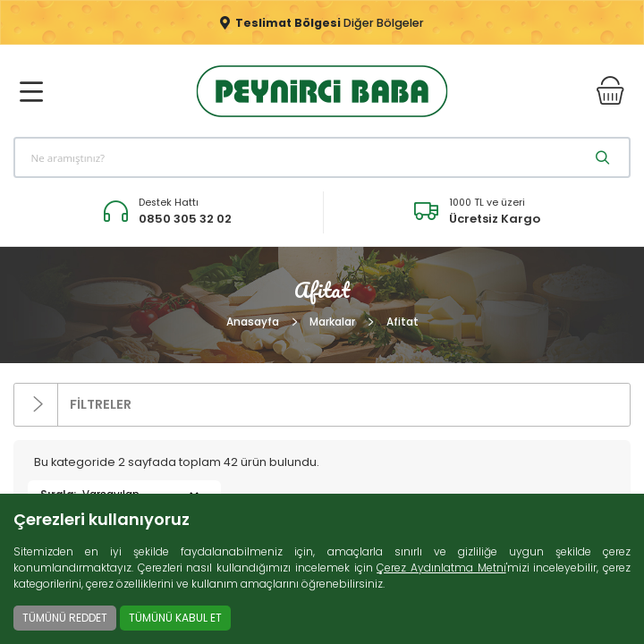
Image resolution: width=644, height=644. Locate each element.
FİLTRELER (73, 405)
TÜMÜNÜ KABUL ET (175, 618)
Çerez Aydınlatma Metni (441, 568)
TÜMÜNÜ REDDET (65, 618)
